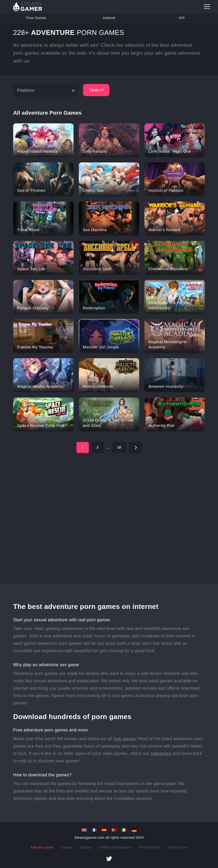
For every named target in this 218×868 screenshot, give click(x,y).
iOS (182, 18)
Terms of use (178, 847)
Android (109, 18)
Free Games (36, 18)
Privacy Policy (150, 847)
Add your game (42, 847)
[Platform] (46, 90)
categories (161, 753)
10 (119, 447)
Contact (86, 847)
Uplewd (67, 847)
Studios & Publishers (116, 847)
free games (125, 739)
